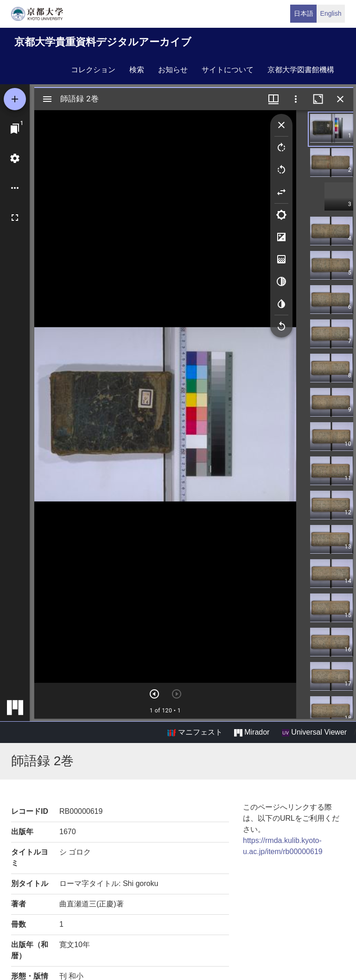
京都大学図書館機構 (301, 70)
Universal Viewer (314, 732)
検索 (137, 70)
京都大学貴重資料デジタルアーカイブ (103, 42)
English (331, 13)
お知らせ (173, 70)
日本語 (304, 13)
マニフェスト (195, 732)
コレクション (93, 70)
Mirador (252, 732)
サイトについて (228, 70)
